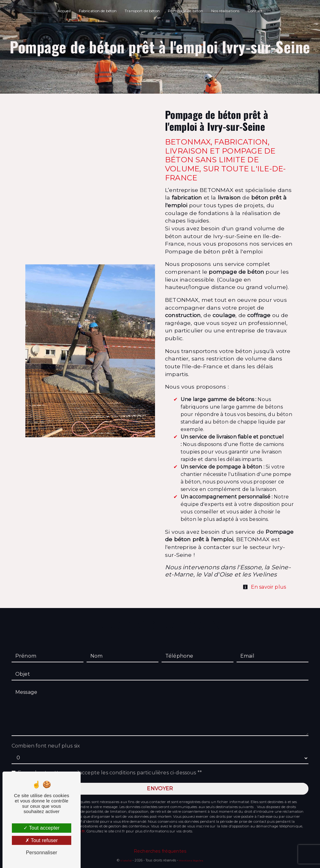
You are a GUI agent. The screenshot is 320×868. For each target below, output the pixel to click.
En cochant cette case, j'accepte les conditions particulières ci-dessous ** (110, 773)
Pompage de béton (185, 11)
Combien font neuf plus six (46, 746)
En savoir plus (264, 587)
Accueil (64, 11)
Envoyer (160, 789)
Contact (255, 11)
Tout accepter (42, 828)
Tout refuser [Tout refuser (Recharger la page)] (42, 840)
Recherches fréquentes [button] (160, 851)
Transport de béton (142, 11)
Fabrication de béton (98, 11)
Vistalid (126, 861)
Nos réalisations (225, 11)
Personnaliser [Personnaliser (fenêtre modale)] (42, 853)
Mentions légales (190, 861)
